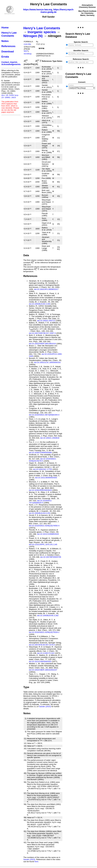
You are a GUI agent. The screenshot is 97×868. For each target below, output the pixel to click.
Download (8, 51)
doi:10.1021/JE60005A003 (46, 478)
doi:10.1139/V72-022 (46, 653)
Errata (5, 57)
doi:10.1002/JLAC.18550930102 (47, 362)
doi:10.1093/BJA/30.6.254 (40, 513)
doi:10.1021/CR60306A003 (40, 661)
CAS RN (27, 44)
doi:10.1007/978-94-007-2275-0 (42, 645)
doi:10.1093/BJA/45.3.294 (40, 304)
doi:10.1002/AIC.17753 (42, 469)
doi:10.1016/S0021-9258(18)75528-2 (44, 632)
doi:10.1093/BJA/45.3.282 (48, 616)
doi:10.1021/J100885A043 (48, 534)
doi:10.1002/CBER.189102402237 (43, 670)
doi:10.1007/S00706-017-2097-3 (42, 333)
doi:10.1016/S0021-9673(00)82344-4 (44, 415)
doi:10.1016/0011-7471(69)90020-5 (41, 502)
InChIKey (28, 54)
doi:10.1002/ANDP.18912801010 (42, 344)
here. (37, 862)
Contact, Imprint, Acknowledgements (11, 63)
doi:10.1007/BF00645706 (51, 557)
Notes (5, 41)
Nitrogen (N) (33, 36)
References (8, 46)
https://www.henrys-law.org (38, 10)
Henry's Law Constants (9, 34)
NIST (26, 51)
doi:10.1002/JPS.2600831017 (46, 289)
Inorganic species (42, 32)
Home (5, 28)
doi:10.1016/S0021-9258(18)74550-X (44, 526)
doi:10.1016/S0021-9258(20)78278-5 (43, 460)
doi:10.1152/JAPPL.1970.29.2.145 (43, 544)
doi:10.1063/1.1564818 (50, 438)
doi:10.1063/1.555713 (46, 321)
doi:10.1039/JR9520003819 (40, 490)
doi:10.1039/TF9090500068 (40, 453)
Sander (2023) (45, 706)
